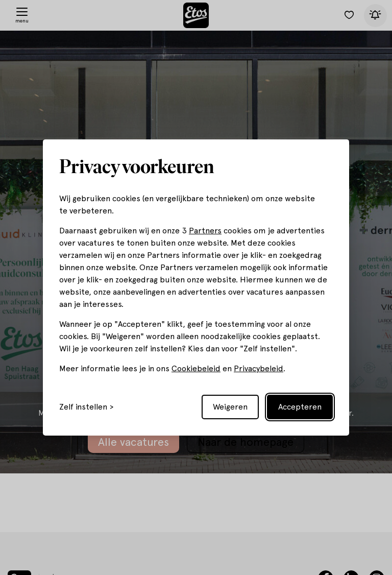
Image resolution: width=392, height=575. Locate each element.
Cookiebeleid (196, 368)
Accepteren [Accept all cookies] (300, 407)
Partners (205, 231)
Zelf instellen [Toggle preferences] (83, 407)
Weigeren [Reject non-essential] (230, 407)
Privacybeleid (259, 368)
